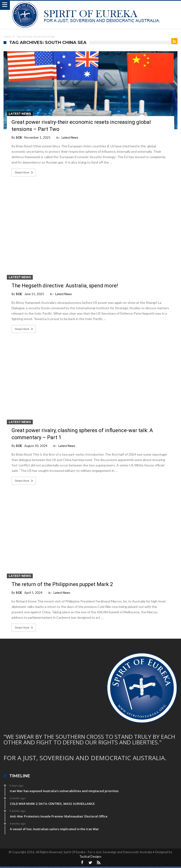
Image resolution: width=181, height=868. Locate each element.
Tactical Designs (90, 856)
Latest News (20, 114)
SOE (19, 137)
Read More (24, 172)
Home (7, 37)
